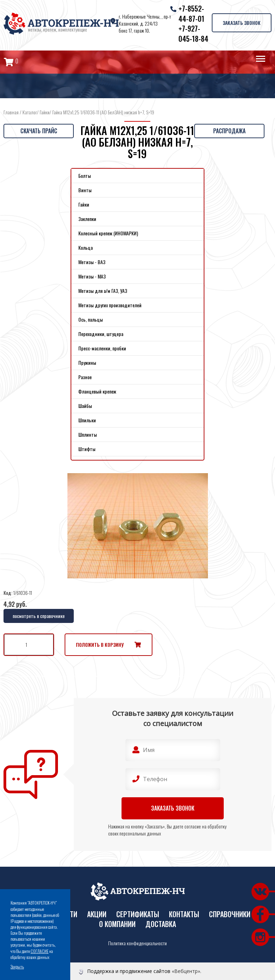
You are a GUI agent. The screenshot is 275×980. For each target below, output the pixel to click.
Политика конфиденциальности (137, 943)
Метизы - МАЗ (92, 276)
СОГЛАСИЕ (40, 951)
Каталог (30, 112)
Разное (85, 377)
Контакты (184, 914)
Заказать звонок (242, 23)
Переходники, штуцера (101, 334)
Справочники (230, 914)
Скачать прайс (39, 131)
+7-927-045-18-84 (193, 33)
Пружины (87, 363)
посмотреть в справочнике (39, 616)
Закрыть (17, 966)
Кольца (86, 247)
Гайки (45, 112)
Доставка (161, 924)
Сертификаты (138, 914)
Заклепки (87, 219)
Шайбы (85, 406)
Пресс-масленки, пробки (102, 348)
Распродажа (229, 131)
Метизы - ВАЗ (92, 262)
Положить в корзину (100, 645)
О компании (117, 924)
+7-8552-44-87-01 (191, 14)
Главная (11, 112)
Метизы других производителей (110, 305)
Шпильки (87, 420)
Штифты (87, 449)
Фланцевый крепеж (97, 391)
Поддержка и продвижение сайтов (129, 971)
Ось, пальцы (91, 319)
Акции (97, 914)
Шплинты (88, 434)
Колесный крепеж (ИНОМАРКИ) (108, 233)
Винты (85, 190)
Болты (85, 176)
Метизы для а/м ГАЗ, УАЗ (103, 291)
